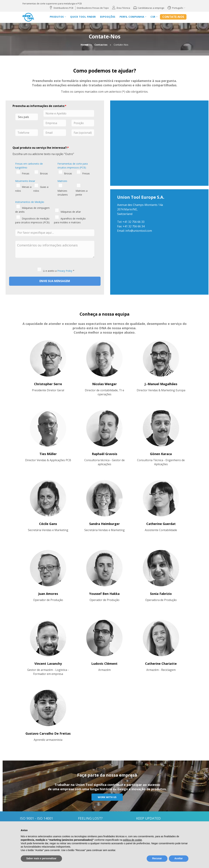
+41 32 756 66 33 (133, 222)
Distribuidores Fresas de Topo (93, 8)
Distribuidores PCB (63, 8)
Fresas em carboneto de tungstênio (29, 166)
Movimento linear (25, 181)
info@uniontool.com (139, 231)
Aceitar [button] (179, 858)
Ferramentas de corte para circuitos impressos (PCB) (73, 166)
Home (84, 45)
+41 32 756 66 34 (134, 226)
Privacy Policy (65, 271)
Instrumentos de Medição (30, 202)
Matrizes (62, 181)
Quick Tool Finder (83, 17)
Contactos (101, 45)
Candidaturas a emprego (151, 8)
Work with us (107, 797)
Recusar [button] (157, 858)
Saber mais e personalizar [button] (41, 858)
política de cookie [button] (132, 840)
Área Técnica (123, 8)
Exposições (108, 17)
